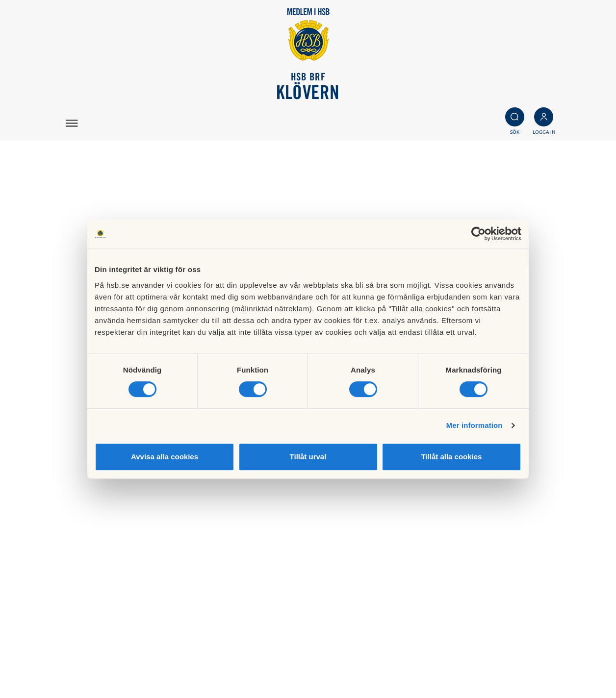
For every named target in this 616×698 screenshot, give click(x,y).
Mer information (475, 425)
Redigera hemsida (364, 672)
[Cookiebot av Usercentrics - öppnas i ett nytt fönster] (478, 234)
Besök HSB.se (356, 639)
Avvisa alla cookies (165, 457)
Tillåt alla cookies (452, 457)
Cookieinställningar (366, 661)
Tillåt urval (308, 457)
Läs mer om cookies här (373, 650)
